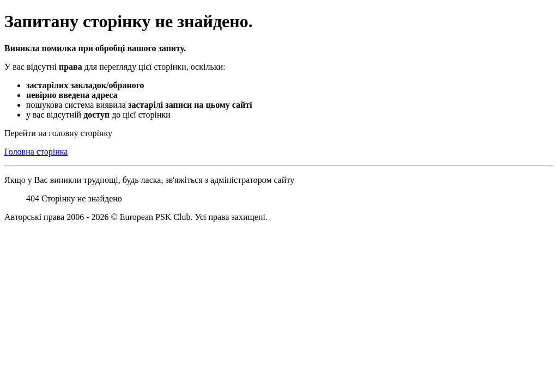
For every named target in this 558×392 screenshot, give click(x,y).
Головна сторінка (36, 152)
